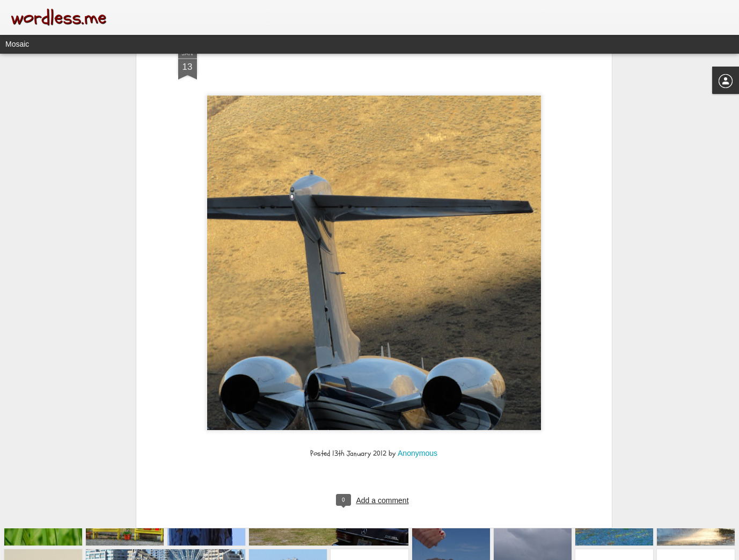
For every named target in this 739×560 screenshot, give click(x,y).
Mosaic (17, 44)
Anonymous (418, 399)
